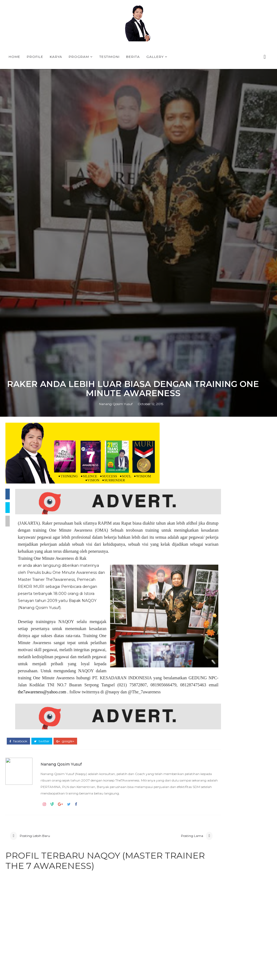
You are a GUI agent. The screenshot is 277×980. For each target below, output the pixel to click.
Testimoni (109, 57)
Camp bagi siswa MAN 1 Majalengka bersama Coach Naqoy (231, 738)
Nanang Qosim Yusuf (116, 640)
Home (14, 57)
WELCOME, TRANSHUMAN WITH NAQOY (244, 829)
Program (79, 57)
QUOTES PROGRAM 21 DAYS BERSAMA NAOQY (225, 760)
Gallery (155, 57)
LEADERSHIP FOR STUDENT (226, 726)
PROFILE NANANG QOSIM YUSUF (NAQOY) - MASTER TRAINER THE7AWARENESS (230, 803)
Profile (35, 57)
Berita (133, 57)
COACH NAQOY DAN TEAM (224, 731)
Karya (56, 57)
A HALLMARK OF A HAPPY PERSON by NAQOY (243, 873)
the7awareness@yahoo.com (145, 964)
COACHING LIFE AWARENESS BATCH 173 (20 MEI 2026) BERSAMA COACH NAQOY (227, 749)
